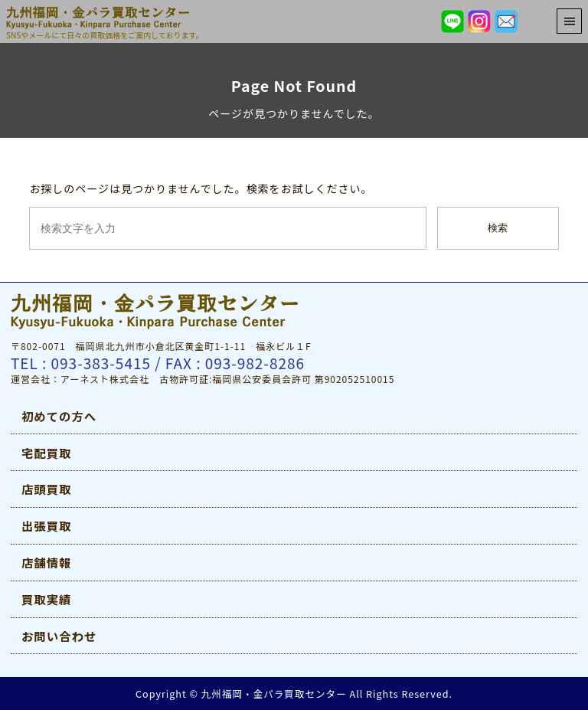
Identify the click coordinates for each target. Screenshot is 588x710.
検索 (498, 228)
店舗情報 (46, 562)
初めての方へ (59, 416)
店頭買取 (46, 489)
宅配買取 (46, 453)
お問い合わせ (59, 636)
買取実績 (46, 599)
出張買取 (46, 525)
